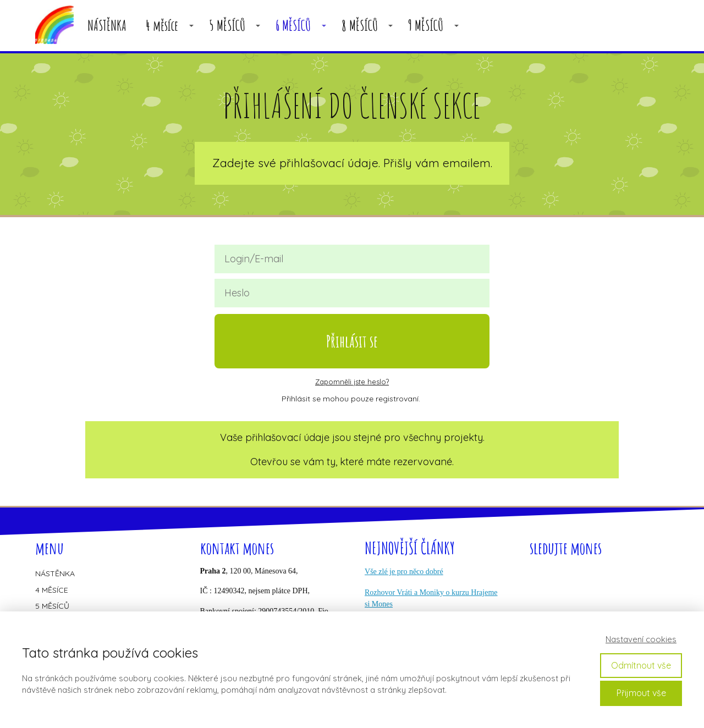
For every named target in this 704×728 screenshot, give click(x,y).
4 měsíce (162, 26)
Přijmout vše (641, 693)
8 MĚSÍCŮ (360, 26)
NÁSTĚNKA (107, 26)
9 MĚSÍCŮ (426, 26)
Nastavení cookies (641, 639)
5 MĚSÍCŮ (227, 26)
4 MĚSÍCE (52, 590)
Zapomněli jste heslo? (352, 382)
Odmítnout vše (641, 665)
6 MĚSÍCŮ (293, 26)
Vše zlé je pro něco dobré (404, 572)
